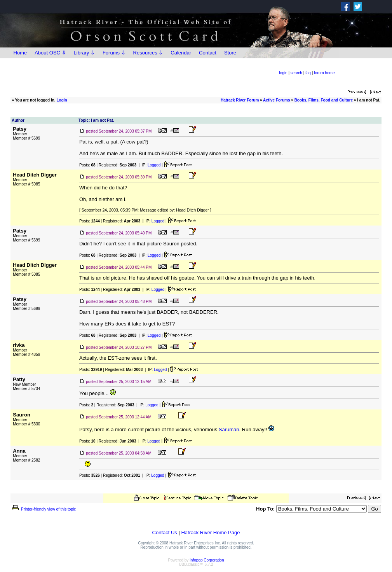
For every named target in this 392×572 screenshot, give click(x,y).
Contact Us (165, 533)
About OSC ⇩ (50, 53)
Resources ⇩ (148, 53)
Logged (154, 165)
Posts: (87, 165)
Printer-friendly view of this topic (43, 509)
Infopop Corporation (207, 560)
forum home (324, 73)
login (283, 73)
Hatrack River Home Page (210, 533)
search (296, 73)
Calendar (181, 53)
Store (230, 53)
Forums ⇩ (114, 53)
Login (62, 100)
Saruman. (230, 429)
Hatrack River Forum (240, 100)
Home (20, 53)
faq (308, 73)
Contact (208, 53)
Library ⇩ (84, 53)
